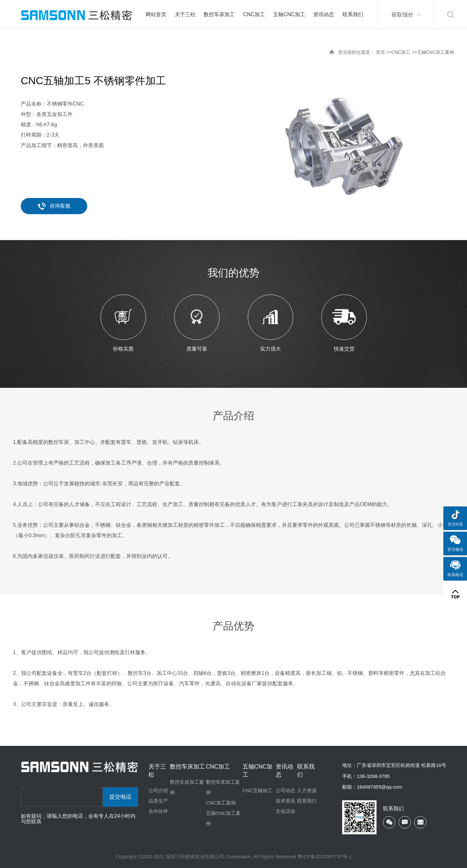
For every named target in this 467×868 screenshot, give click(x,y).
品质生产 (158, 801)
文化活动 (285, 811)
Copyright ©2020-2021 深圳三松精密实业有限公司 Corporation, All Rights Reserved (206, 856)
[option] (344, 145)
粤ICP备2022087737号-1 (324, 856)
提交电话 (120, 797)
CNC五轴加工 (258, 790)
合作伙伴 (158, 811)
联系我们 (307, 801)
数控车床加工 (187, 767)
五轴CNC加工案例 (436, 52)
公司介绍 (158, 790)
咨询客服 (54, 206)
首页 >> (384, 52)
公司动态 (285, 790)
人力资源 (307, 790)
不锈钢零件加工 (130, 81)
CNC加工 (401, 52)
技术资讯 (285, 801)
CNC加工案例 (221, 803)
